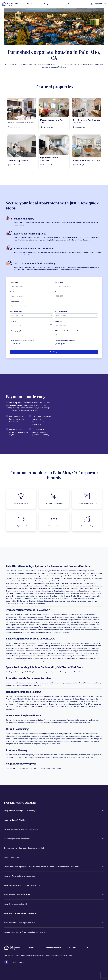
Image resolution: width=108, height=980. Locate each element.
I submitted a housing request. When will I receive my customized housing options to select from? (54, 867)
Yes (14, 344)
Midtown (34, 768)
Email (12, 292)
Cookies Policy (50, 956)
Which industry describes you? (66, 331)
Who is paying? (16, 331)
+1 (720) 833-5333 (99, 4)
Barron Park (56, 768)
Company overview (51, 4)
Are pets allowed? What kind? (54, 820)
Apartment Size (16, 311)
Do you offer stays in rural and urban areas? (54, 829)
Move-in (13, 321)
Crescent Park (44, 768)
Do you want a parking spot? (65, 341)
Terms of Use (61, 956)
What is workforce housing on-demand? (54, 923)
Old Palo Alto (11, 768)
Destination (15, 302)
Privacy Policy (39, 956)
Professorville (23, 768)
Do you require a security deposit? (54, 839)
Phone (57, 292)
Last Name (59, 282)
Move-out (59, 321)
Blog (86, 947)
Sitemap (69, 956)
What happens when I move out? (54, 895)
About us (31, 4)
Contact (72, 4)
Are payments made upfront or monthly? (54, 811)
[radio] (11, 344)
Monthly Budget (61, 311)
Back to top (19, 962)
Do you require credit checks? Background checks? (54, 848)
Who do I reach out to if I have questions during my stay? (54, 932)
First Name (14, 282)
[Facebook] (6, 962)
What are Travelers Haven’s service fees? (54, 876)
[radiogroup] (32, 344)
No (20, 344)
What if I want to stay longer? (54, 904)
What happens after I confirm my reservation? (54, 885)
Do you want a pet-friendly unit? (22, 341)
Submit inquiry (54, 352)
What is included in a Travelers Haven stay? (54, 913)
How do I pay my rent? (54, 857)
